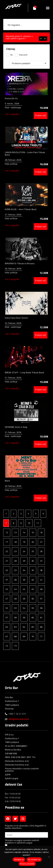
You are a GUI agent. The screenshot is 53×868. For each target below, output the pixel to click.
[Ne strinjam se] (49, 857)
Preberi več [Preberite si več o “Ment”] (41, 498)
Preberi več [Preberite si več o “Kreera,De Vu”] (41, 115)
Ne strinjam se (34, 860)
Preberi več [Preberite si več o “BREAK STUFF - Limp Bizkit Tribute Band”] (41, 390)
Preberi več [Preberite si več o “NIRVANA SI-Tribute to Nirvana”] (41, 280)
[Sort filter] (28, 63)
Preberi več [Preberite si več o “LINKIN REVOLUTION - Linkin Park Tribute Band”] (41, 172)
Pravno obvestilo (27, 864)
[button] (48, 8)
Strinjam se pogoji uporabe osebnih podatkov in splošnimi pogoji (22, 842)
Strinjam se (19, 860)
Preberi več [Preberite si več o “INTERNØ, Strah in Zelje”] (41, 444)
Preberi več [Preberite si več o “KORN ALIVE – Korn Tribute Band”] (41, 226)
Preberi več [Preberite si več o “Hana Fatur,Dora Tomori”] (41, 335)
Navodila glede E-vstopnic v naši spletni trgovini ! (19, 37)
